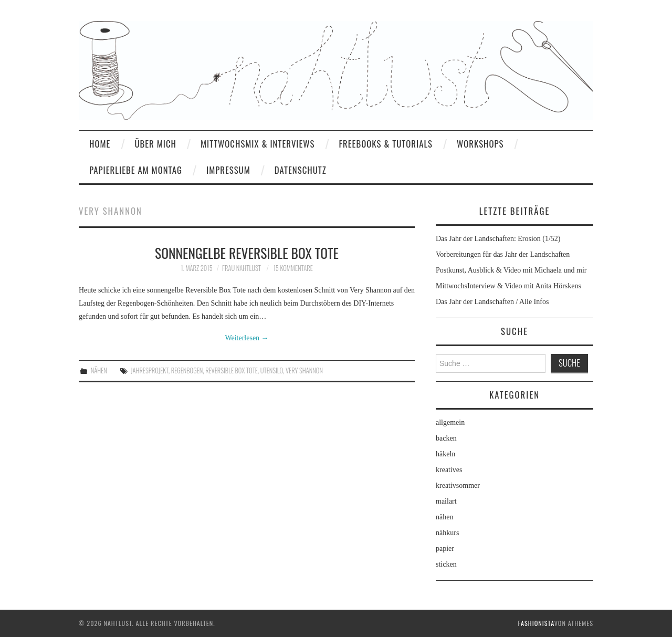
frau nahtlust (241, 268)
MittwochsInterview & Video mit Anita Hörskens (508, 286)
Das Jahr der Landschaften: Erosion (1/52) (498, 239)
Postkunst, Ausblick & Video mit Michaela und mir (511, 270)
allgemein (450, 422)
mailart (446, 501)
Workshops (480, 144)
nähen (99, 370)
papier (445, 549)
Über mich (155, 144)
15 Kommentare (293, 268)
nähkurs (447, 533)
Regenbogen (187, 370)
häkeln (445, 454)
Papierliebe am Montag (136, 170)
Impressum (228, 170)
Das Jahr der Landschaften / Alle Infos (492, 302)
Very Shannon (304, 370)
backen (446, 438)
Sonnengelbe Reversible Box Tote (247, 253)
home (100, 144)
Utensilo (272, 370)
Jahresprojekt (150, 370)
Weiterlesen (246, 338)
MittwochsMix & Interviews (258, 144)
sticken (446, 564)
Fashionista (536, 623)
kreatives (449, 470)
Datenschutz (301, 170)
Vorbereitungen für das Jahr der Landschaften (503, 254)
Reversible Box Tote (232, 370)
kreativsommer (458, 485)
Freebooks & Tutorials (386, 144)
